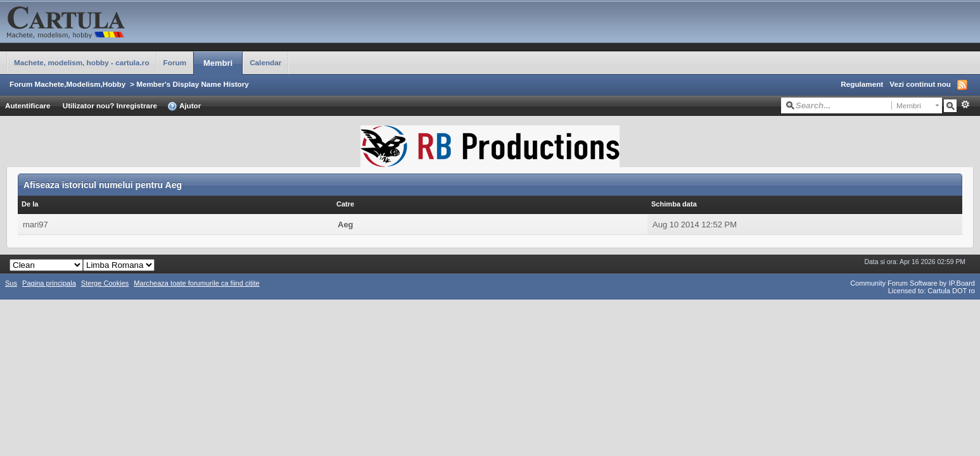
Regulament (862, 84)
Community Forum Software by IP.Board (913, 283)
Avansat (965, 104)
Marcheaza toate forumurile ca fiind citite (196, 283)
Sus (11, 283)
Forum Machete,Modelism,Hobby (67, 84)
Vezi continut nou (920, 84)
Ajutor (184, 106)
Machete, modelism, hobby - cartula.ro (82, 62)
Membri (218, 63)
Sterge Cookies (105, 283)
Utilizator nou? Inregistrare (110, 105)
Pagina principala (49, 283)
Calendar (265, 62)
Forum (175, 62)
